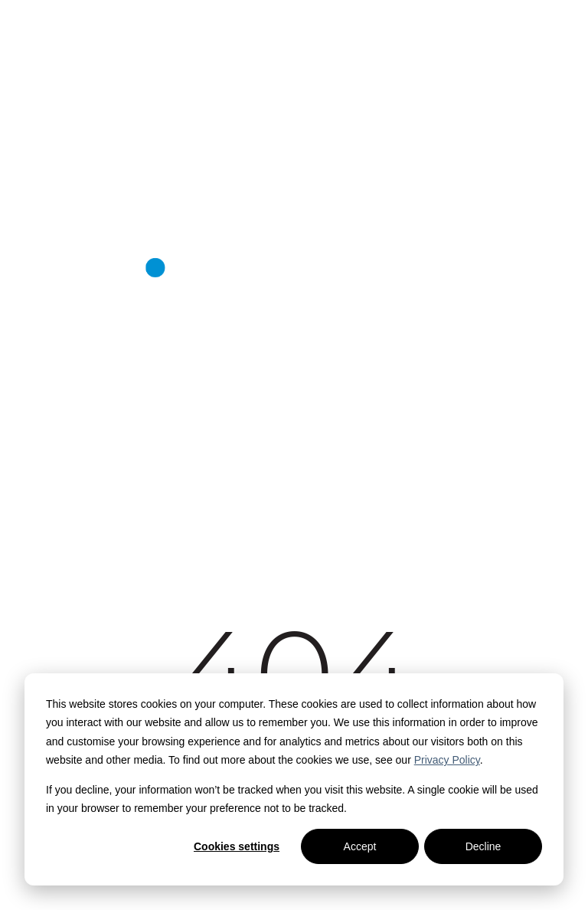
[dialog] (294, 779)
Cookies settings (237, 846)
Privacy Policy (447, 760)
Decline (483, 846)
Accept (360, 846)
